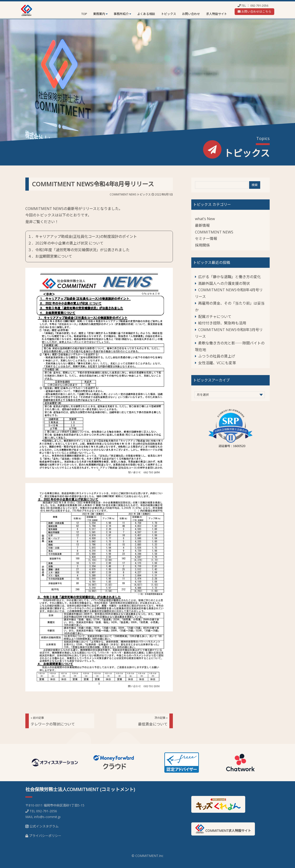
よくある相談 (146, 14)
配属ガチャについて (215, 317)
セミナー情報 (206, 239)
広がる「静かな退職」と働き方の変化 (230, 277)
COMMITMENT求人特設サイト (223, 829)
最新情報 (202, 225)
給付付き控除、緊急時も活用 (222, 323)
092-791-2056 (259, 6)
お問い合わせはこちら (254, 12)
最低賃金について (153, 721)
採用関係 (202, 245)
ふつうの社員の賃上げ (217, 356)
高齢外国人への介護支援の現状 (224, 283)
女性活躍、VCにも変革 (217, 363)
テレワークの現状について (53, 721)
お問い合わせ (191, 14)
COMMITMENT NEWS (123, 194)
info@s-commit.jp (47, 817)
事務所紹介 (121, 14)
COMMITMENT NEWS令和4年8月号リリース (93, 184)
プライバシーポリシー (45, 836)
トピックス (169, 14)
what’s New (205, 219)
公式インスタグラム (44, 826)
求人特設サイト (217, 14)
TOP (84, 14)
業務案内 (99, 14)
